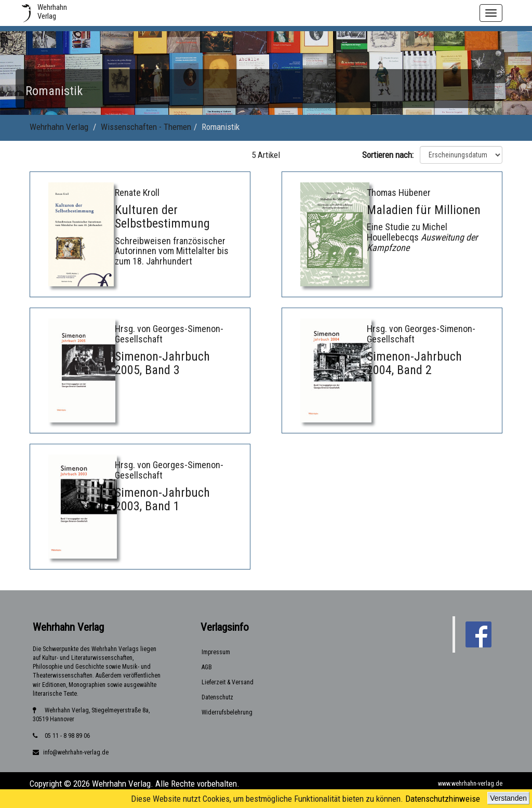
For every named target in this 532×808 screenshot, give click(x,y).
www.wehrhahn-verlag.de (470, 784)
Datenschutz (217, 697)
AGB (207, 667)
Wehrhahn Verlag (59, 127)
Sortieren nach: (390, 155)
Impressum (216, 652)
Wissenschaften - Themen (146, 127)
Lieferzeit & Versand (228, 682)
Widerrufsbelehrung (227, 712)
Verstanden (508, 798)
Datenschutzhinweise (443, 799)
